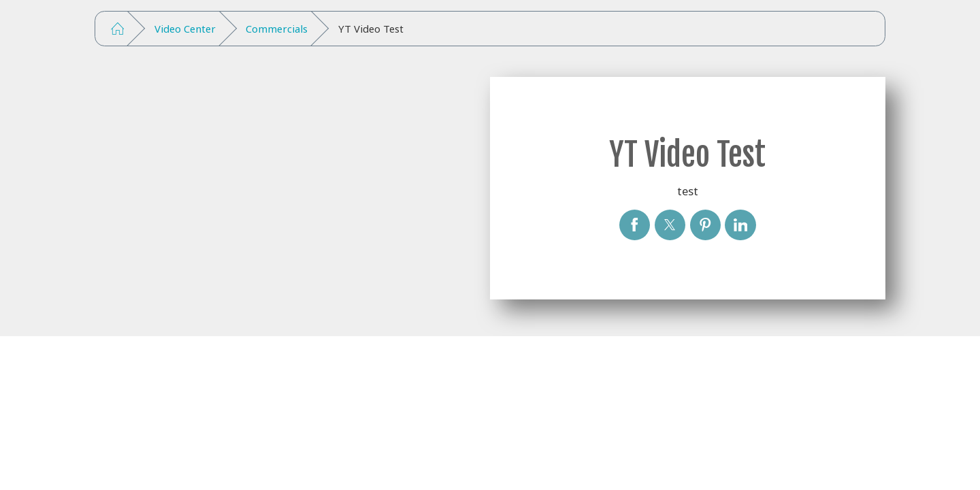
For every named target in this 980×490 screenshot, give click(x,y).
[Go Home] (117, 29)
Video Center (185, 29)
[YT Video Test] (635, 225)
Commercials (277, 29)
